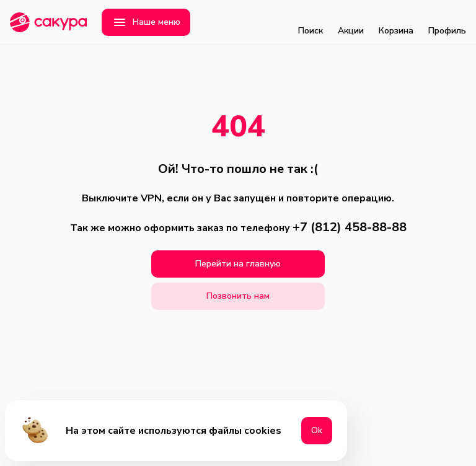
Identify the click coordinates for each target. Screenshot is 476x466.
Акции (351, 22)
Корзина (396, 22)
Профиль (447, 22)
